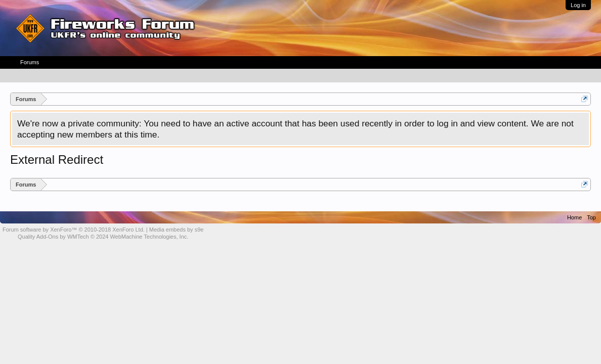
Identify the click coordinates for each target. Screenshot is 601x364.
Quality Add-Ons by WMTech (103, 237)
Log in (578, 5)
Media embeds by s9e (177, 230)
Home (574, 217)
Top (591, 217)
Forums (30, 62)
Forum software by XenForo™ (74, 230)
